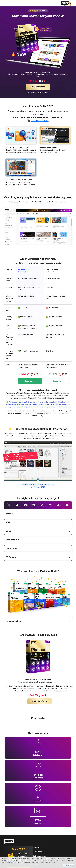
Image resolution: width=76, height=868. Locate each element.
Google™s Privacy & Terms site (45, 862)
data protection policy (45, 860)
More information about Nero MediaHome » (38, 484)
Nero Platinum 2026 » (38, 487)
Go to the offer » (38, 87)
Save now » (30, 381)
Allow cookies (68, 865)
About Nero (37, 847)
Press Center (37, 852)
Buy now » (58, 381)
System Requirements (43, 93)
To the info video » (40, 120)
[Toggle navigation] (6, 4)
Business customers (39, 856)
